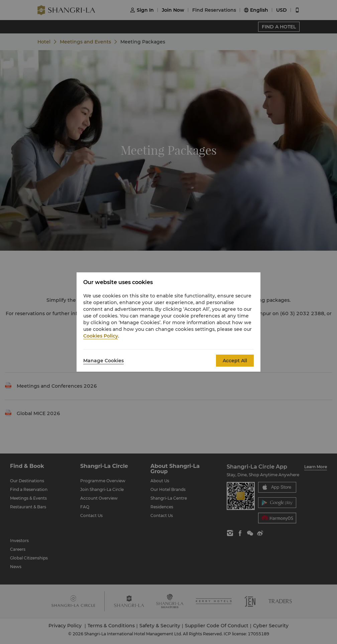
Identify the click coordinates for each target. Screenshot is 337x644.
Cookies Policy (101, 336)
